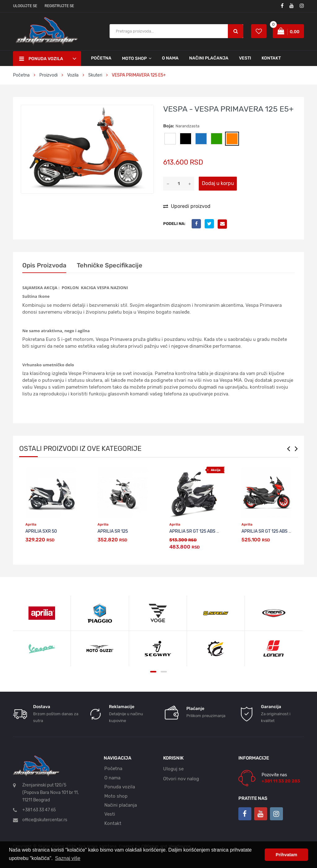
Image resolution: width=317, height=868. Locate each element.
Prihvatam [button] (286, 855)
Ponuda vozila (120, 787)
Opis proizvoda (44, 265)
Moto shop (116, 796)
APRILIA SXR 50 (41, 531)
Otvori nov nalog (181, 779)
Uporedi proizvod (187, 206)
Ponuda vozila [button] (41, 59)
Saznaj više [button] (68, 858)
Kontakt (271, 58)
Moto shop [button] (134, 58)
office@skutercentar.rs (45, 820)
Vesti (245, 58)
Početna (101, 58)
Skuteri (95, 75)
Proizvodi (49, 75)
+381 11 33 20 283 (281, 781)
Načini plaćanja (209, 58)
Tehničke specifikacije (110, 265)
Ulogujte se (25, 6)
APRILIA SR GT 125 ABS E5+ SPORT (276, 531)
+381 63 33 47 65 (39, 810)
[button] (148, 111)
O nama (170, 58)
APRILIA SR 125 (113, 531)
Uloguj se (173, 769)
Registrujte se (59, 6)
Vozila (73, 75)
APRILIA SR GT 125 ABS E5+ (197, 531)
